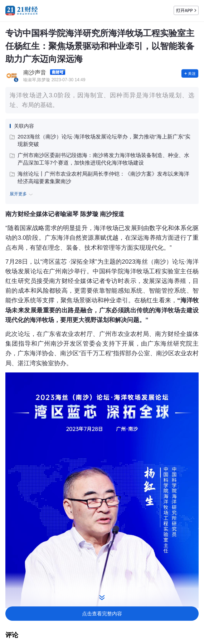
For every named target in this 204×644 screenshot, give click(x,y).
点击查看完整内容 (102, 614)
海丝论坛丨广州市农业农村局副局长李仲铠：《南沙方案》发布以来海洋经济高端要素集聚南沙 (99, 177)
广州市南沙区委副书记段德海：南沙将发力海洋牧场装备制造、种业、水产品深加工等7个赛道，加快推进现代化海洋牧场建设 (99, 159)
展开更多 (22, 194)
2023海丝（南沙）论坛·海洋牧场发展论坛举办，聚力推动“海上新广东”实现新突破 (100, 140)
